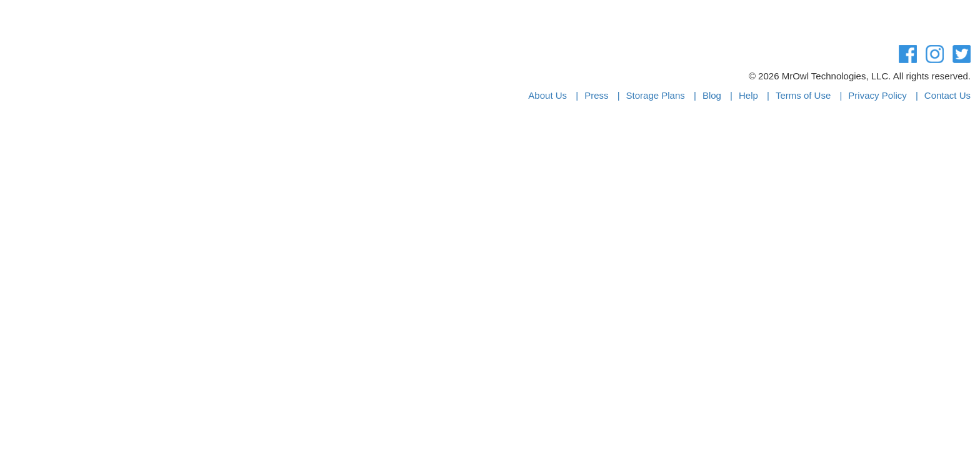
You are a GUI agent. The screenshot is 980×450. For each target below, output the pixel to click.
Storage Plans (656, 95)
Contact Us (947, 95)
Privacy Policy (877, 95)
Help (748, 95)
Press (596, 95)
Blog (712, 95)
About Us (547, 95)
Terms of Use (803, 95)
